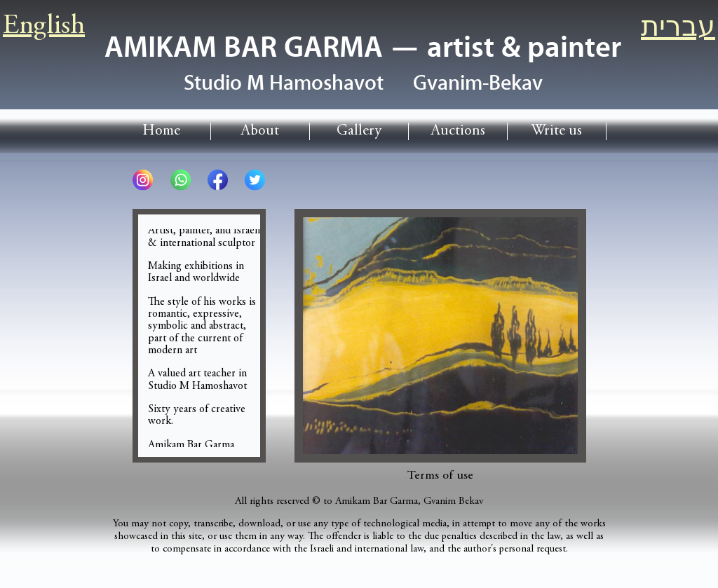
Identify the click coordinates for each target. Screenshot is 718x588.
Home (161, 131)
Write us (557, 131)
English (44, 27)
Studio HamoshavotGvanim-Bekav (363, 83)
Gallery (359, 131)
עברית (678, 29)
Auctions (458, 131)
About (260, 131)
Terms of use (440, 476)
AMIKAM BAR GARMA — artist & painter (363, 48)
